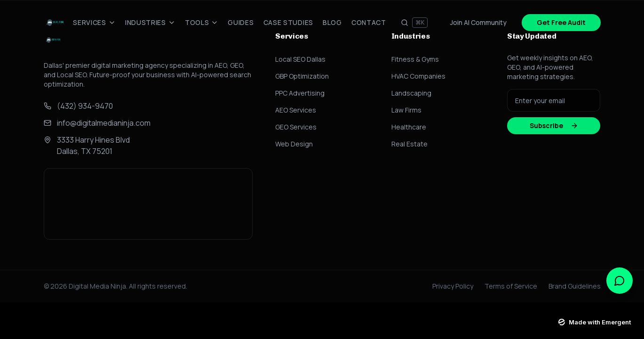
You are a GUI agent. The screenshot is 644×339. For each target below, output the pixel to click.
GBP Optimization (302, 76)
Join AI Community (478, 22)
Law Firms (406, 110)
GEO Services (296, 127)
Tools (202, 22)
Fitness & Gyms (415, 59)
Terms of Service (511, 286)
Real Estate (409, 144)
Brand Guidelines (575, 286)
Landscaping (411, 93)
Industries (150, 22)
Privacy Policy (453, 286)
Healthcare (409, 127)
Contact (369, 22)
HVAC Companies (418, 76)
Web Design (294, 144)
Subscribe (554, 125)
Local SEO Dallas (300, 59)
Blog (332, 22)
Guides (241, 22)
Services (94, 22)
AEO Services (296, 110)
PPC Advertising (300, 93)
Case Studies (288, 22)
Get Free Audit (561, 22)
